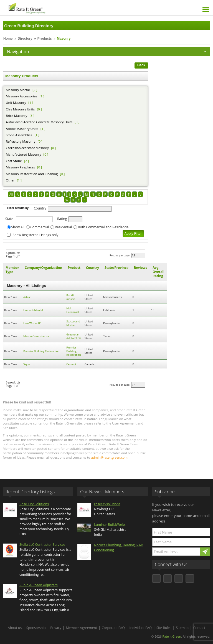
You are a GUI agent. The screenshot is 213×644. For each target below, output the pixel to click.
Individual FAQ (140, 628)
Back (141, 65)
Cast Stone (14, 161)
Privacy (56, 628)
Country (40, 208)
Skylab (27, 364)
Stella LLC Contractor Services (42, 545)
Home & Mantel (33, 310)
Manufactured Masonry (23, 154)
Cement (71, 364)
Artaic (27, 297)
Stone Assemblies (19, 135)
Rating (62, 219)
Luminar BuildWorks (110, 525)
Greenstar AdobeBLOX (74, 336)
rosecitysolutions (107, 504)
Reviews (140, 268)
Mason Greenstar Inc (36, 336)
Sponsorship (36, 628)
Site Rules (164, 628)
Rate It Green (172, 636)
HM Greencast (73, 310)
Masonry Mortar (18, 90)
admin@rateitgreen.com (109, 457)
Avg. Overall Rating (158, 272)
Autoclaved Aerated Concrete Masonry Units (39, 122)
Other (10, 180)
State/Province (116, 268)
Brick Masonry (17, 116)
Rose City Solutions (34, 504)
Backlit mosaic (71, 297)
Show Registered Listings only (36, 235)
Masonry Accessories (21, 96)
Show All (18, 227)
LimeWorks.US (32, 323)
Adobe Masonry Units (22, 129)
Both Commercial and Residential (104, 227)
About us (15, 628)
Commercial (40, 227)
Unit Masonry (16, 103)
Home (8, 39)
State (9, 219)
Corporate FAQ (113, 628)
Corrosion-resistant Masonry (27, 148)
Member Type (12, 270)
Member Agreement (81, 628)
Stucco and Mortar (73, 323)
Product (74, 268)
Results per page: (120, 255)
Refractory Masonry (21, 141)
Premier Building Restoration (41, 351)
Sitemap (182, 628)
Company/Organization (43, 268)
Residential (63, 227)
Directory (25, 39)
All (11, 194)
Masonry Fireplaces (20, 167)
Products (45, 39)
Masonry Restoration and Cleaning (32, 174)
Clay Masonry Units (20, 109)
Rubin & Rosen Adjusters (39, 585)
